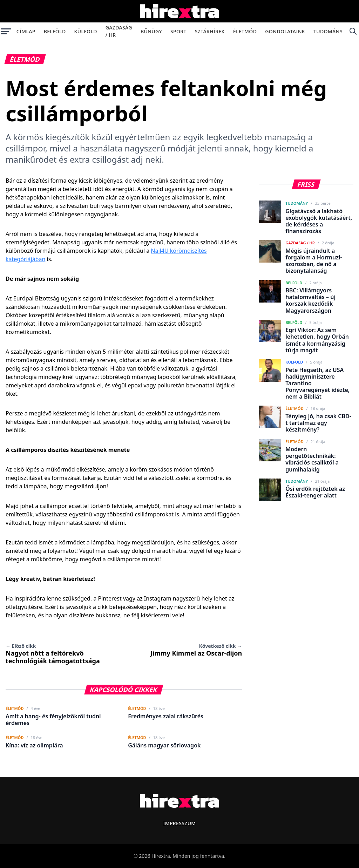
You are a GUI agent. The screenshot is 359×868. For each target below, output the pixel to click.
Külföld (86, 31)
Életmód (245, 31)
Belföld (55, 31)
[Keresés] (353, 31)
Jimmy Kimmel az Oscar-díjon (196, 650)
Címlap (26, 31)
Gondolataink (285, 31)
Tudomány (328, 31)
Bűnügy (151, 31)
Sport (178, 31)
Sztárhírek (210, 31)
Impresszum (179, 823)
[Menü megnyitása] (6, 31)
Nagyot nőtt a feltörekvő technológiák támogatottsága (53, 654)
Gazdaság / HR (119, 31)
